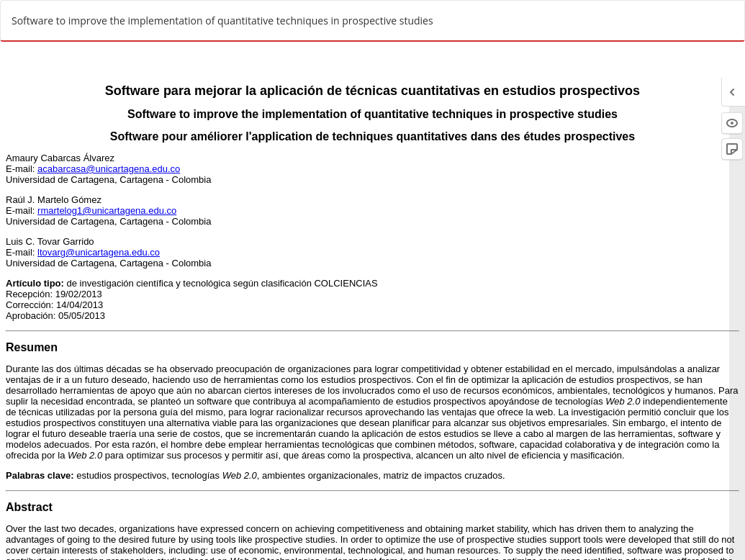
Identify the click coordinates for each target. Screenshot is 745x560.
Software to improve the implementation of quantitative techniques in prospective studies (222, 21)
